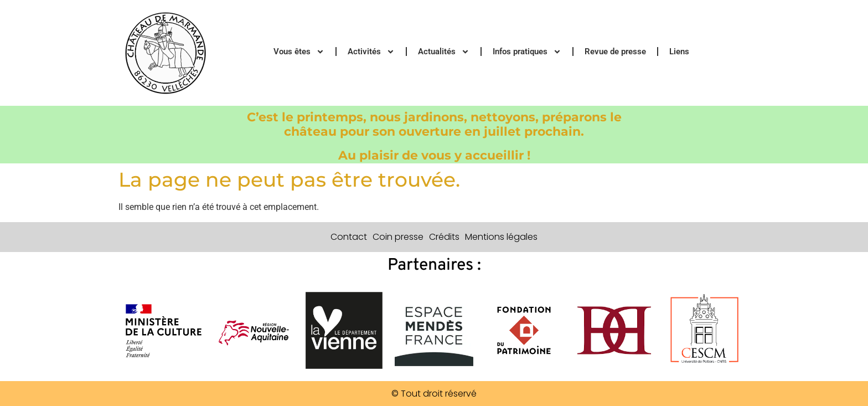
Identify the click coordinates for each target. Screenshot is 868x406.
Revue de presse (615, 52)
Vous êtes (299, 52)
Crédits (444, 237)
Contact (349, 237)
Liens (679, 52)
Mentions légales (501, 237)
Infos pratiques (527, 52)
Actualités (444, 52)
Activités (371, 52)
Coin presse (398, 237)
